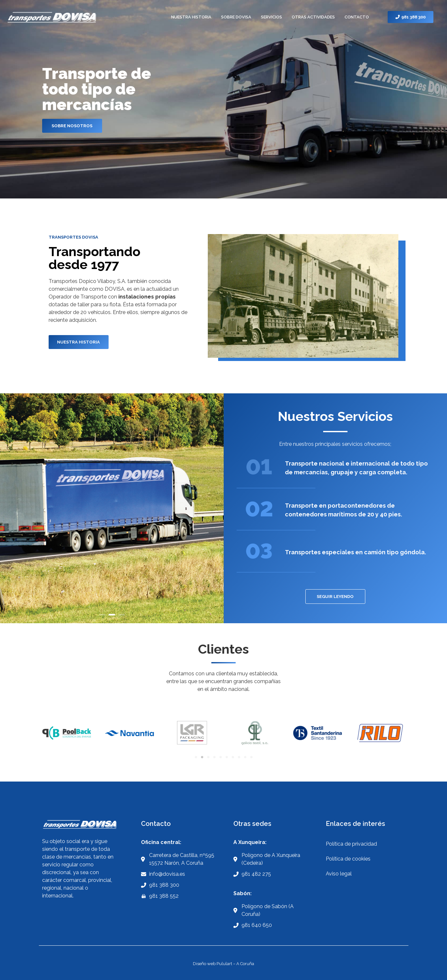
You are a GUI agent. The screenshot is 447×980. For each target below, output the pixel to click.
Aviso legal (339, 874)
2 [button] (112, 615)
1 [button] (102, 615)
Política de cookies (348, 859)
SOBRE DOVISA (236, 17)
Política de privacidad (351, 844)
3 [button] (122, 615)
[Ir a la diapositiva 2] (202, 757)
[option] (112, 508)
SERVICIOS (271, 17)
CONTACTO (357, 17)
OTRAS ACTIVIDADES (313, 17)
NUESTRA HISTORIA (191, 17)
